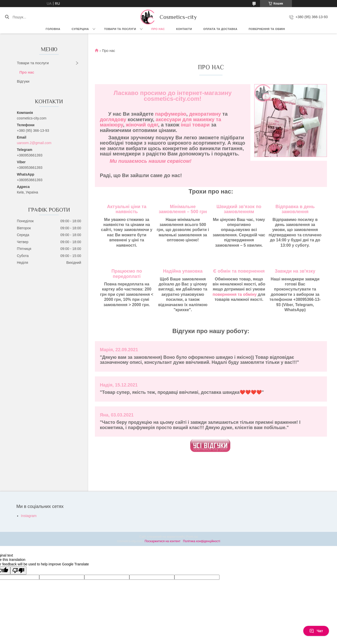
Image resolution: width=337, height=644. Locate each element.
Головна (53, 29)
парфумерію (171, 114)
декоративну (205, 114)
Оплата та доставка (220, 29)
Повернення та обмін (267, 29)
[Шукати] (7, 17)
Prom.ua (192, 537)
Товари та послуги (120, 29)
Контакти (184, 29)
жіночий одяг (142, 125)
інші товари (195, 125)
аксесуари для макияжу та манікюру (161, 122)
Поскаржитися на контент (163, 541)
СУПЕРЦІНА (80, 29)
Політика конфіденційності (202, 541)
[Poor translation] (18, 571)
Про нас (158, 29)
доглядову (113, 119)
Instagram (29, 516)
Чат (316, 631)
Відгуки (23, 81)
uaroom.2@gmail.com (34, 143)
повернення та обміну (235, 294)
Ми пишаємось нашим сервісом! (151, 161)
